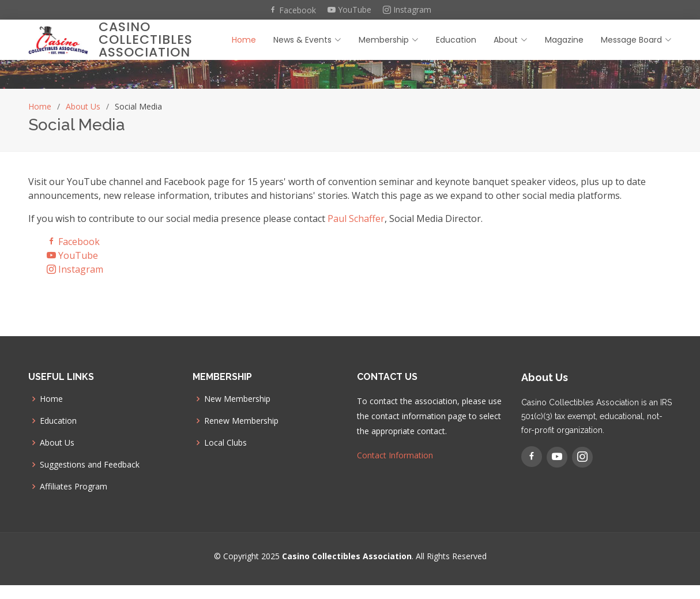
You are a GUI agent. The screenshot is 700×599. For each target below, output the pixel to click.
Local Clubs (225, 443)
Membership (389, 40)
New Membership (237, 399)
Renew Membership (241, 421)
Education (456, 40)
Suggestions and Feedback (90, 465)
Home (244, 40)
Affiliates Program (74, 487)
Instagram (407, 10)
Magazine (564, 40)
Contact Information (395, 455)
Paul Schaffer (356, 218)
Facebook (292, 10)
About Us (83, 106)
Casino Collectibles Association (146, 39)
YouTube (349, 10)
